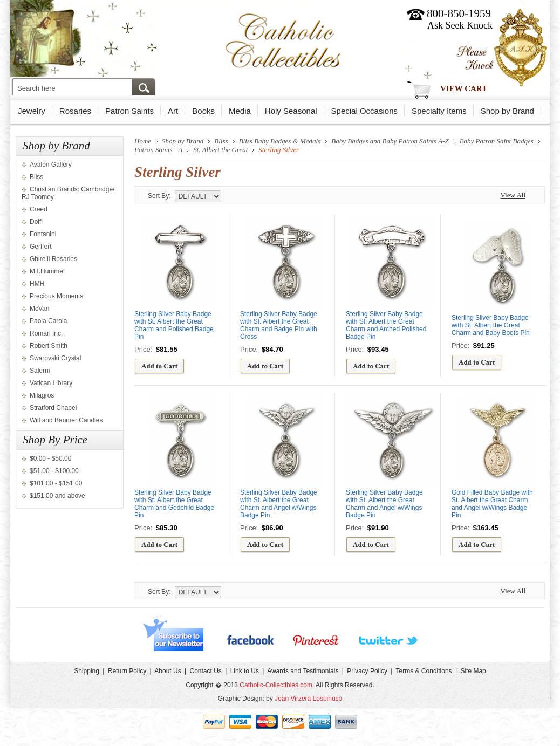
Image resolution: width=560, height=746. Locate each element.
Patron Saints (129, 111)
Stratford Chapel (53, 408)
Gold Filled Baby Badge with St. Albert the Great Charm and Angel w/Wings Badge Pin (492, 504)
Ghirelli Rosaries (53, 259)
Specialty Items (439, 111)
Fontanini (43, 234)
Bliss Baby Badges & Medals (280, 141)
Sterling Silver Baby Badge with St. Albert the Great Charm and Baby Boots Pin (491, 325)
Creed (39, 209)
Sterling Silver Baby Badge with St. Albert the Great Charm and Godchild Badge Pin (174, 504)
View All (513, 195)
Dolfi (36, 222)
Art (173, 111)
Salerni (40, 371)
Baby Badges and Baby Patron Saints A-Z (390, 141)
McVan (39, 309)
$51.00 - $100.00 (54, 471)
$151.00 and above (57, 496)
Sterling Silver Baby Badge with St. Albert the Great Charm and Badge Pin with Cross (279, 325)
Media (240, 111)
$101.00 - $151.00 (56, 483)
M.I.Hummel (47, 271)
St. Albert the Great (220, 150)
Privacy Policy (367, 671)
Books (203, 111)
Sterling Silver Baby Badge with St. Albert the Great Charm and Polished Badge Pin (174, 325)
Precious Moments (56, 296)
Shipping (87, 671)
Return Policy (127, 671)
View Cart (464, 88)
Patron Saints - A (158, 150)
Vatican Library (51, 383)
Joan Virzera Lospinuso (308, 699)
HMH (37, 284)
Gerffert (40, 247)
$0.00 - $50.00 (50, 458)
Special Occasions (364, 111)
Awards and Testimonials (303, 671)
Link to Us (245, 671)
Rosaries (75, 111)
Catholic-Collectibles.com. (277, 685)
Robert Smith (49, 346)
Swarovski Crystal (55, 358)
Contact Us (205, 671)
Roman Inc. (46, 333)
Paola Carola (48, 321)
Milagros (42, 395)
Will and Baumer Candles (66, 420)
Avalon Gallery (51, 165)
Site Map (473, 671)
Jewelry (32, 111)
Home (143, 141)
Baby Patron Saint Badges (497, 141)
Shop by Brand (507, 111)
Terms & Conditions (424, 671)
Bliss (36, 177)
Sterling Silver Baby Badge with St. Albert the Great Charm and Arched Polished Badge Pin (386, 325)
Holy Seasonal (291, 111)
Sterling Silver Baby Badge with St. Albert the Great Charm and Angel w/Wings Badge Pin (279, 504)
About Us (168, 671)
